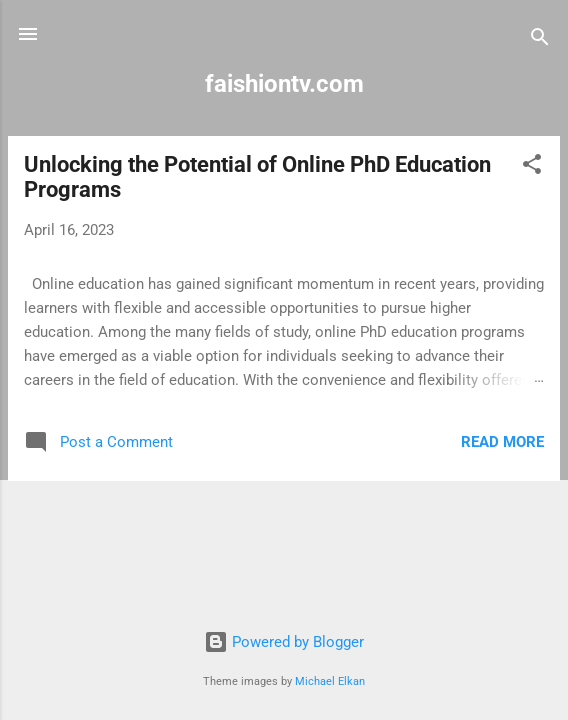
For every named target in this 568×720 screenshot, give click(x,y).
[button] (532, 167)
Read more (502, 442)
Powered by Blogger (284, 642)
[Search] (540, 40)
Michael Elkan (330, 681)
